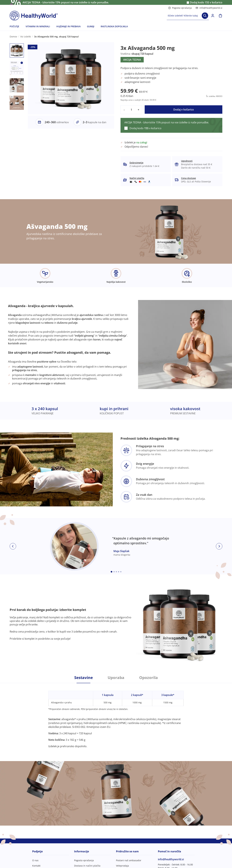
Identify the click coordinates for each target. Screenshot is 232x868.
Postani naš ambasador (129, 860)
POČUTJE (14, 26)
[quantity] (131, 110)
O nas (35, 860)
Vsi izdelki (26, 37)
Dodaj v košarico (184, 110)
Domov (13, 37)
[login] (213, 16)
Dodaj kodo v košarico (206, 2)
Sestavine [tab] (84, 678)
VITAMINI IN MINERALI (38, 26)
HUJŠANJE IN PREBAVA (68, 26)
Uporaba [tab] (116, 678)
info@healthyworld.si (209, 8)
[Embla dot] (111, 572)
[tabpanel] (116, 716)
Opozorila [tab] (149, 678)
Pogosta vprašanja (180, 8)
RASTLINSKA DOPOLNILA (114, 26)
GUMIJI (91, 26)
